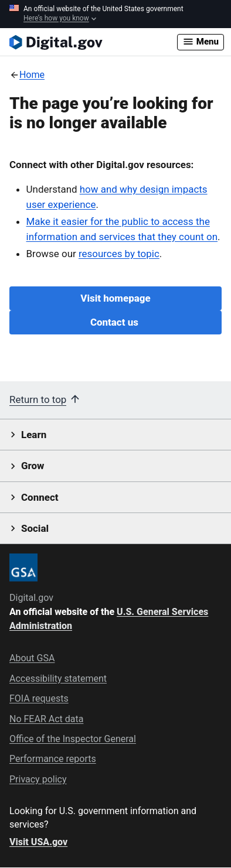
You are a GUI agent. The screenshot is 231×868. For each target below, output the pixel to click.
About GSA (32, 658)
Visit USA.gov (38, 842)
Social (35, 528)
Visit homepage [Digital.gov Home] (115, 298)
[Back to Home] (27, 75)
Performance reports (53, 759)
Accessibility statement (58, 679)
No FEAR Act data (46, 719)
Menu (201, 42)
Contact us (116, 322)
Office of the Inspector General (73, 739)
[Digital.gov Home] (93, 42)
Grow (33, 466)
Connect (40, 497)
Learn (34, 435)
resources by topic (119, 254)
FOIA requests (39, 698)
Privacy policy (38, 779)
